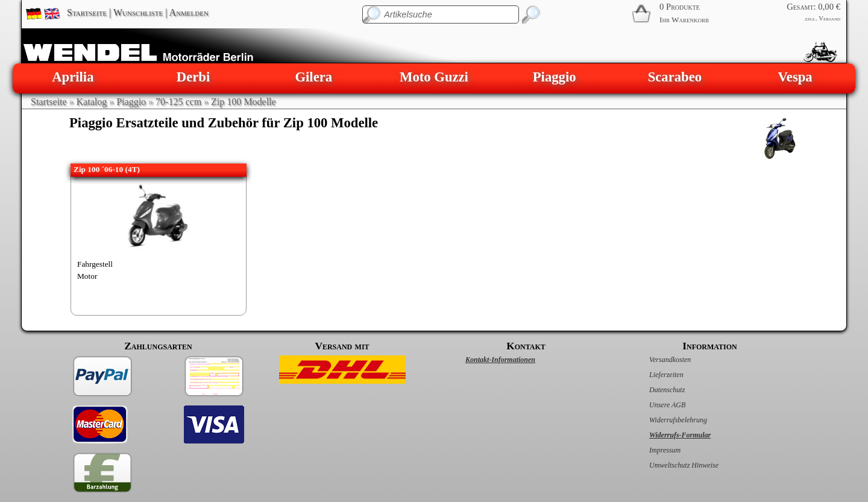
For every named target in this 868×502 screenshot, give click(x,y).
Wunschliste (138, 12)
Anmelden (189, 12)
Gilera (313, 77)
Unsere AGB (655, 405)
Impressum (652, 450)
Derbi (193, 77)
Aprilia (73, 77)
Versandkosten (657, 360)
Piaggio (555, 77)
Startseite (87, 12)
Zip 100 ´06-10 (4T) (107, 169)
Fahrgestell (95, 264)
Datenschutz (654, 390)
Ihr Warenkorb (684, 20)
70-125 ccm (178, 102)
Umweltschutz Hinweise (671, 465)
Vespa (795, 77)
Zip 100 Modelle (244, 102)
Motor (87, 276)
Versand (829, 18)
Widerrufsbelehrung (665, 420)
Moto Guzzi (434, 77)
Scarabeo (675, 77)
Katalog (92, 102)
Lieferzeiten (654, 375)
